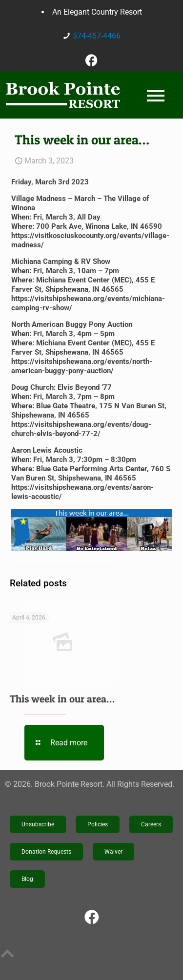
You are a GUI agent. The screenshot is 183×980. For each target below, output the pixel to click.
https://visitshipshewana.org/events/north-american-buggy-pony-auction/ (82, 366)
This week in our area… (62, 699)
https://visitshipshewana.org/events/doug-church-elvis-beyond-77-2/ (81, 429)
